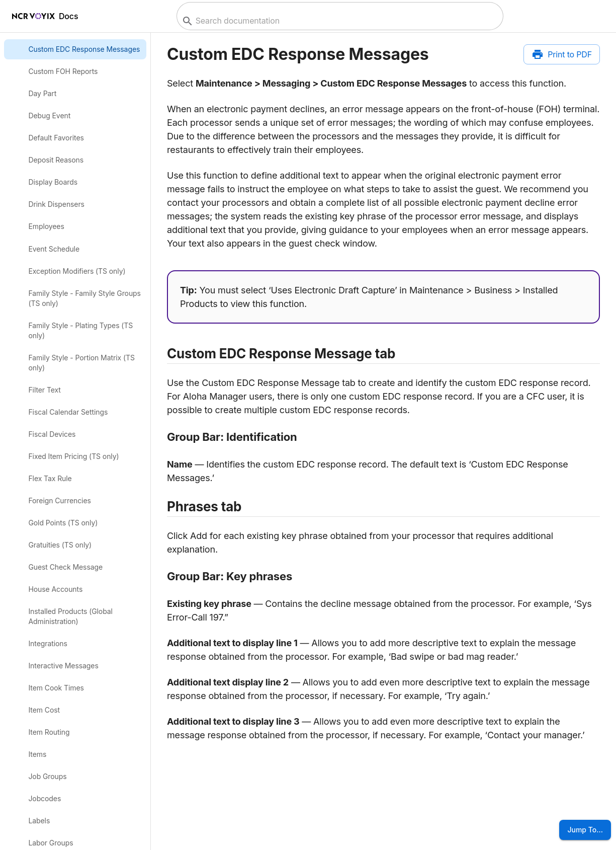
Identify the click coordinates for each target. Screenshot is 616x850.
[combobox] (339, 21)
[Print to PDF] (562, 54)
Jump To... (585, 830)
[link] (75, 49)
